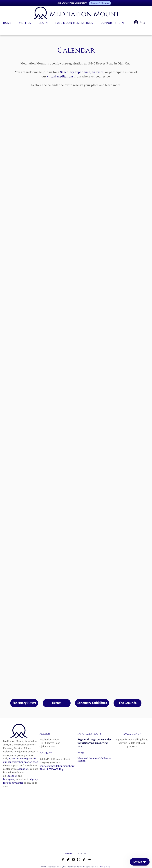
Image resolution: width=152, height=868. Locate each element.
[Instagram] (79, 859)
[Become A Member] (100, 3)
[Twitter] (68, 859)
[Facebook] (63, 859)
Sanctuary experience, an (78, 72)
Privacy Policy (105, 867)
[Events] (57, 703)
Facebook (12, 776)
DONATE (69, 854)
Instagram (9, 779)
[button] (140, 862)
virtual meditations (60, 77)
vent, (101, 72)
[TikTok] (84, 859)
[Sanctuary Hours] (24, 703)
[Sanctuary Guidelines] (92, 703)
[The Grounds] (127, 703)
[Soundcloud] (89, 859)
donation (23, 769)
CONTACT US (81, 854)
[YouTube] (73, 859)
